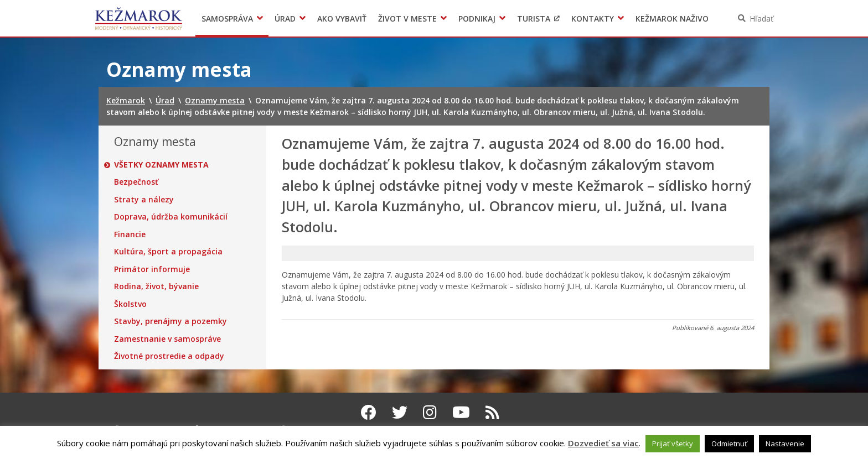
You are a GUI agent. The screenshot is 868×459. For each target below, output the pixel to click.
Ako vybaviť (342, 19)
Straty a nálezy (144, 200)
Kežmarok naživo (672, 19)
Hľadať (761, 19)
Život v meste (407, 19)
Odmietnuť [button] (729, 444)
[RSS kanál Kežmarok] (492, 412)
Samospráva (227, 19)
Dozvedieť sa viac (603, 443)
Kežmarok (139, 18)
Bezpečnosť (136, 182)
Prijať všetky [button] (673, 444)
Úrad (285, 19)
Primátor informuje (152, 269)
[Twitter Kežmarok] (400, 412)
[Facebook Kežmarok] (369, 412)
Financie (130, 234)
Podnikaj (477, 19)
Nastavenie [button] (785, 444)
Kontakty (593, 19)
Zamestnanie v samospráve (167, 339)
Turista (534, 19)
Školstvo (130, 304)
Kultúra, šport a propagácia (168, 252)
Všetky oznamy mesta (161, 165)
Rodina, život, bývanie (156, 286)
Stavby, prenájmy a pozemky (170, 321)
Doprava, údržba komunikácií (171, 217)
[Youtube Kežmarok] (461, 412)
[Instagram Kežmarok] (430, 412)
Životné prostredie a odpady (169, 356)
